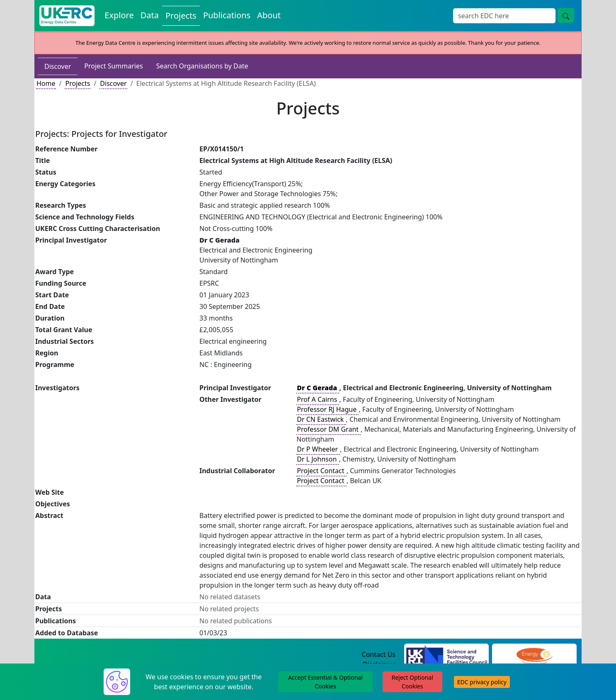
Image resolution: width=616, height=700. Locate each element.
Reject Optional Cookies (412, 682)
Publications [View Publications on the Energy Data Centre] (227, 15)
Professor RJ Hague (327, 409)
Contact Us (379, 654)
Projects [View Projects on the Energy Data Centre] (181, 16)
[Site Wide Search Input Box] (504, 16)
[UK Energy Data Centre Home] (67, 16)
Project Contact (321, 471)
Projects (78, 83)
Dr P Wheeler (318, 449)
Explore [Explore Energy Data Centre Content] (119, 15)
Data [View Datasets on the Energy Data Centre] (150, 15)
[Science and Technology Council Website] (447, 655)
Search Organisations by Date (202, 66)
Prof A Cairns (318, 399)
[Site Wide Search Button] (566, 15)
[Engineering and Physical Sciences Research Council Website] (534, 655)
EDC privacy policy (482, 682)
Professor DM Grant (329, 429)
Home (46, 83)
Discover (58, 66)
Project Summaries (113, 66)
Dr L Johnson (318, 459)
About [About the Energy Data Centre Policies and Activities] (269, 15)
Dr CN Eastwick (321, 419)
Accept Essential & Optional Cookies (325, 682)
